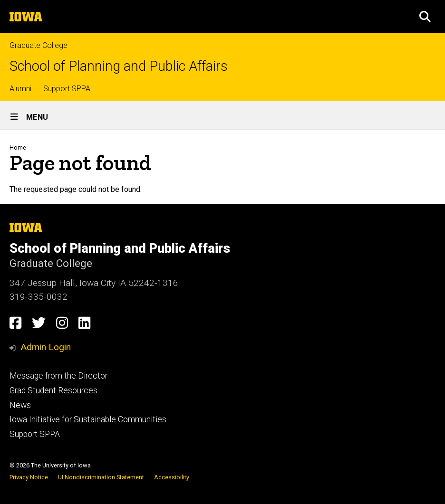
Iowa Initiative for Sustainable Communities (88, 419)
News (20, 405)
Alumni (20, 89)
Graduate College (39, 45)
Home (18, 147)
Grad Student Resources (53, 390)
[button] (425, 17)
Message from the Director (58, 376)
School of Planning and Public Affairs (119, 66)
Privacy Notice (29, 477)
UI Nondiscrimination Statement (101, 477)
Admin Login (46, 347)
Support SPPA (67, 89)
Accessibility (172, 477)
